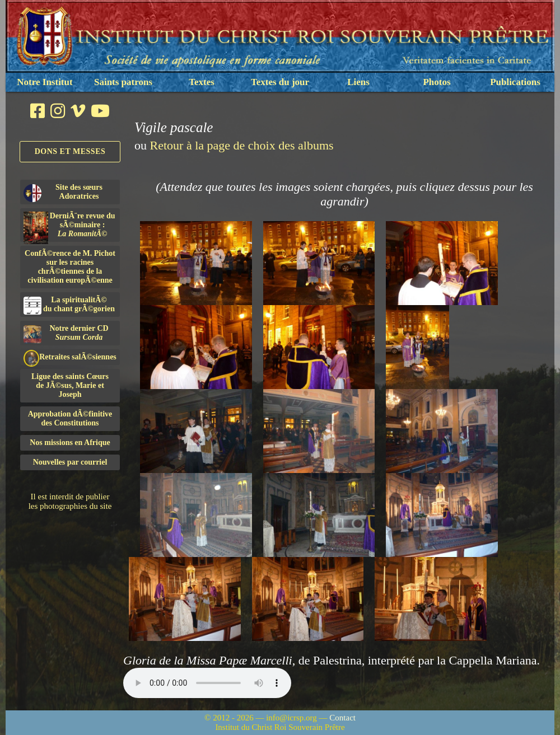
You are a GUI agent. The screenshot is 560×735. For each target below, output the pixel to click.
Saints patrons (123, 82)
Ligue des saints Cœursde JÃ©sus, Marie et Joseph (70, 385)
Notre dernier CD (66, 334)
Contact (342, 718)
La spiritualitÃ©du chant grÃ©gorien (69, 305)
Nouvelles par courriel (70, 462)
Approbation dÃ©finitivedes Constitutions (70, 418)
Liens (358, 82)
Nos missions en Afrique (70, 443)
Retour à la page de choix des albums (242, 145)
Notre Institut (45, 82)
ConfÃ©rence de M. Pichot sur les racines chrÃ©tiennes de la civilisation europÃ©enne (70, 267)
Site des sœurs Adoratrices (63, 193)
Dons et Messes (70, 151)
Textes (202, 82)
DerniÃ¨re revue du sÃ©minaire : (69, 227)
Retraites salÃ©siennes (70, 357)
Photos (437, 82)
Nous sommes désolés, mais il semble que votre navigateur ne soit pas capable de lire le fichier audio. (207, 683)
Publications (515, 82)
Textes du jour (280, 82)
